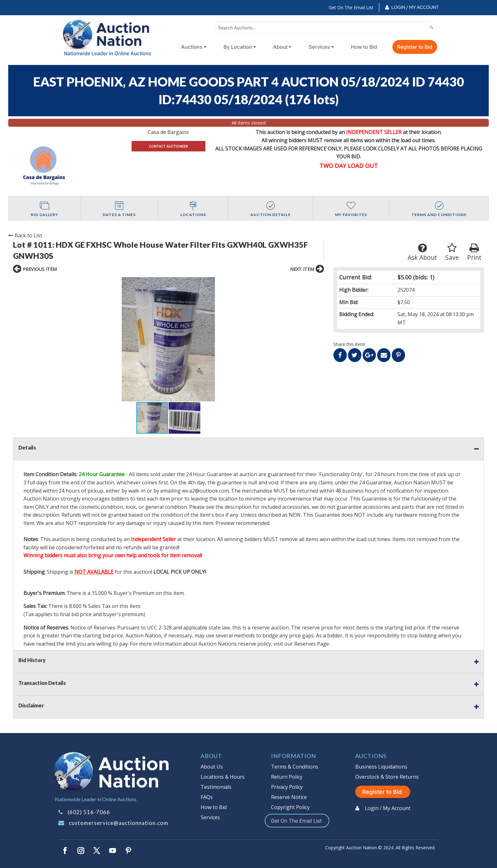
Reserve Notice (289, 797)
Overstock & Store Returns (387, 777)
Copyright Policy (290, 807)
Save (452, 252)
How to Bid (364, 47)
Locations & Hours (223, 777)
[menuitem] (193, 47)
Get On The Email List (351, 7)
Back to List (25, 235)
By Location (238, 47)
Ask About (422, 252)
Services (319, 47)
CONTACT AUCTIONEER (168, 146)
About (281, 47)
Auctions (192, 47)
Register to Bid (415, 47)
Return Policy (287, 777)
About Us (212, 767)
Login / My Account (415, 7)
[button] (256, 339)
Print (474, 252)
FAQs (207, 797)
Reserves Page (312, 644)
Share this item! (349, 344)
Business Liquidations (381, 767)
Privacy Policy (287, 787)
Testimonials (216, 787)
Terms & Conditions (295, 767)
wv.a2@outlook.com (205, 491)
